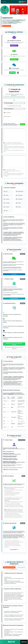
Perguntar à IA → (14, 46)
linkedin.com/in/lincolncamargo (11, 469)
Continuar (23, 124)
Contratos (7, 203)
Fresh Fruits (14, 274)
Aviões (6, 195)
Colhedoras (19, 199)
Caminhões (19, 195)
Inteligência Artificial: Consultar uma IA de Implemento (14, 348)
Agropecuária (20, 191)
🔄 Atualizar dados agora (9, 567)
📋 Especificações (7, 26)
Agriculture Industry (14, 299)
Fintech (18, 203)
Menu (4, 2)
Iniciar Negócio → (14, 59)
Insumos (6, 207)
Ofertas (18, 207)
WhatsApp (12, 72)
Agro (6, 191)
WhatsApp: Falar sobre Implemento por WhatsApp (14, 344)
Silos (6, 211)
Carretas (6, 199)
